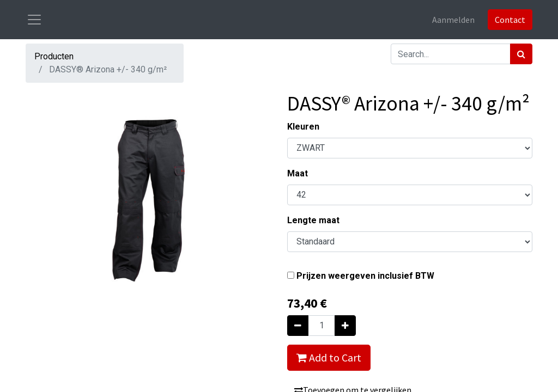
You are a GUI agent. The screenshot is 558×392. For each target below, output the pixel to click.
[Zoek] (521, 54)
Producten (54, 56)
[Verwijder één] (298, 326)
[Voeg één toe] (345, 326)
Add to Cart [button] (329, 357)
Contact (510, 20)
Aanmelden (453, 20)
